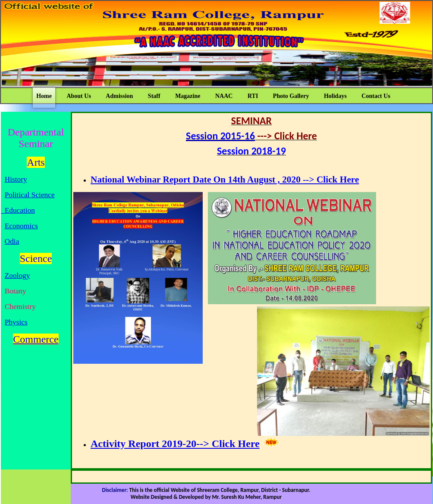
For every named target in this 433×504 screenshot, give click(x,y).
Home (44, 96)
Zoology (17, 276)
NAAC (224, 96)
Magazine (188, 96)
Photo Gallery (291, 96)
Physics (16, 322)
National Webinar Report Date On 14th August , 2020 (196, 180)
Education (18, 210)
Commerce (36, 339)
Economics (21, 226)
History (16, 179)
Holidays (335, 96)
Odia (12, 241)
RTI (253, 96)
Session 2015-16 (220, 136)
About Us (78, 96)
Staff (154, 96)
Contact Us (376, 96)
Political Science (30, 195)
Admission (119, 96)
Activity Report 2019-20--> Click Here (175, 444)
